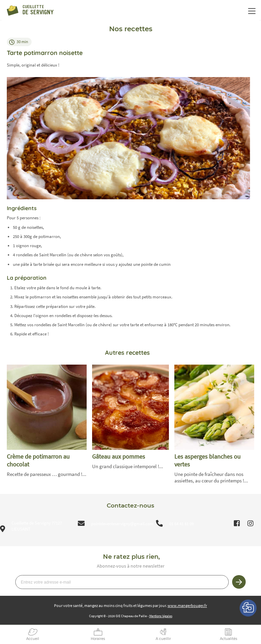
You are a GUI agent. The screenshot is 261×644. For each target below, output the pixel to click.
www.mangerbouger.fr (187, 605)
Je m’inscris (239, 582)
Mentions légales (161, 616)
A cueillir (163, 639)
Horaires (98, 639)
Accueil (33, 639)
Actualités (229, 639)
